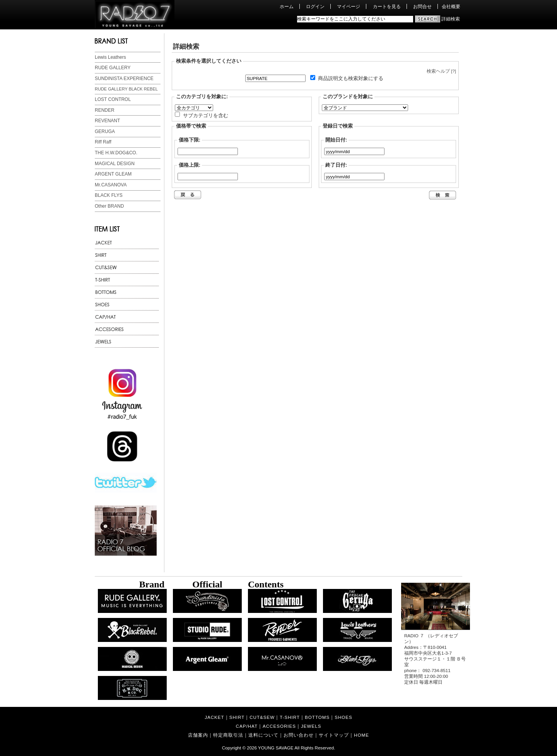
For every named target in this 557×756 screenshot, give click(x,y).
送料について (263, 735)
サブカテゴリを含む (206, 115)
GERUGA (105, 131)
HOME (361, 735)
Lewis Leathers (110, 57)
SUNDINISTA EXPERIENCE (124, 79)
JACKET (214, 717)
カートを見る (387, 6)
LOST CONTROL (113, 99)
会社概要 (451, 6)
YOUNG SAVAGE (276, 748)
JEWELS (311, 726)
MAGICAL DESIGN (115, 164)
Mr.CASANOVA (111, 185)
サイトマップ (334, 735)
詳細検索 (451, 19)
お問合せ (422, 6)
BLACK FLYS (109, 195)
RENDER (105, 110)
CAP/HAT (247, 726)
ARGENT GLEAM (113, 174)
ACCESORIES (279, 726)
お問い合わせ (299, 735)
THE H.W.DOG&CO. (116, 153)
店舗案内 (198, 735)
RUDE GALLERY (113, 68)
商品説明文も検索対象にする (351, 78)
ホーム (287, 6)
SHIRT (237, 717)
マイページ (349, 6)
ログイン (315, 6)
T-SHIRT (290, 717)
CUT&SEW (262, 717)
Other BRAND (109, 206)
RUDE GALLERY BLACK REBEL (126, 89)
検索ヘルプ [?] (441, 71)
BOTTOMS (317, 717)
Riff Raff (103, 142)
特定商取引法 (228, 735)
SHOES (343, 717)
